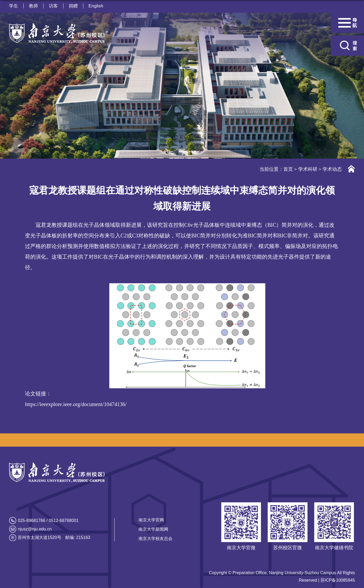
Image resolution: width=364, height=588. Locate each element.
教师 (33, 6)
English (96, 6)
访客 (53, 6)
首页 (288, 169)
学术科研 (308, 169)
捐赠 (73, 6)
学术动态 (332, 169)
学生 (14, 6)
